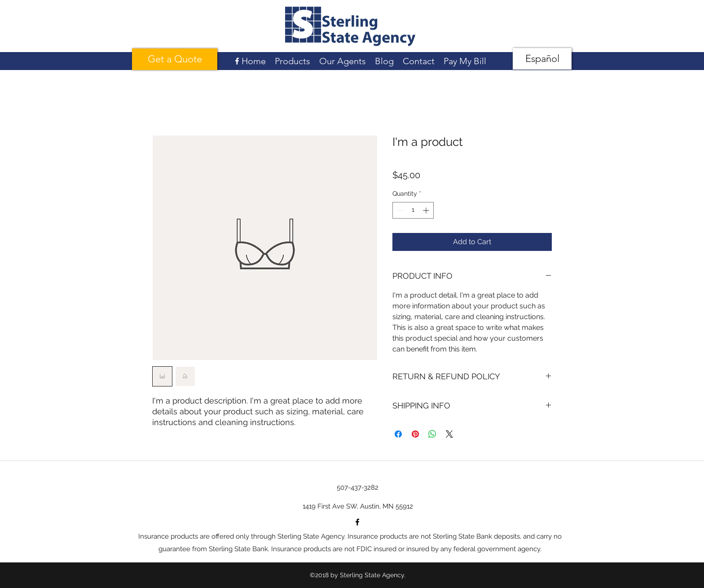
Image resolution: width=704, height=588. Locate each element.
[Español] (542, 59)
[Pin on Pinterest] (415, 434)
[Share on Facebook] (398, 434)
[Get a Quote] (175, 59)
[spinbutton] (413, 210)
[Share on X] (449, 434)
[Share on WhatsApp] (432, 434)
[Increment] (427, 210)
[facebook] (237, 61)
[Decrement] (399, 210)
